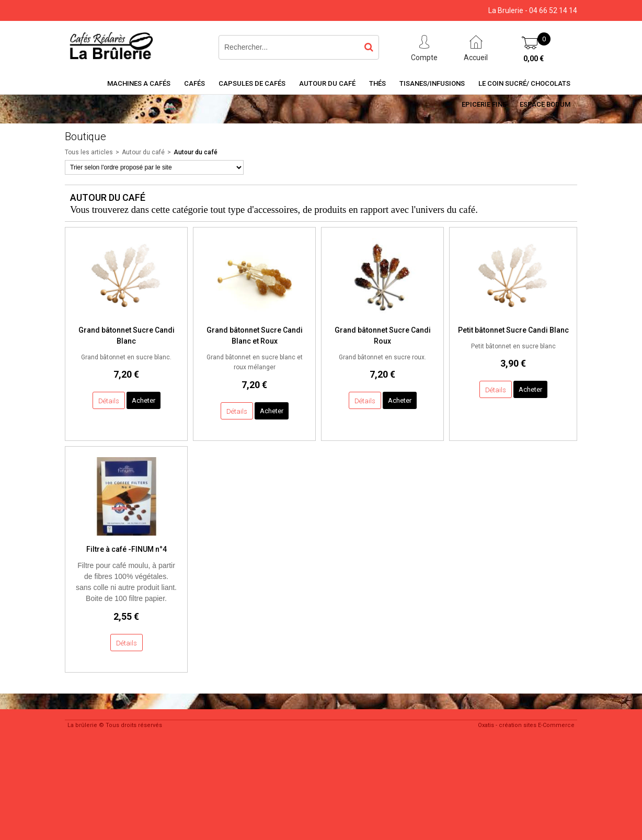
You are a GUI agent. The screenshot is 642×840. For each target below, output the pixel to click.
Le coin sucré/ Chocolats (524, 83)
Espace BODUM (545, 104)
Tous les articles (89, 152)
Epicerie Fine (484, 104)
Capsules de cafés (252, 83)
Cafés (194, 83)
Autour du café (327, 83)
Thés (377, 83)
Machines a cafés (139, 83)
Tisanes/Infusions (432, 83)
